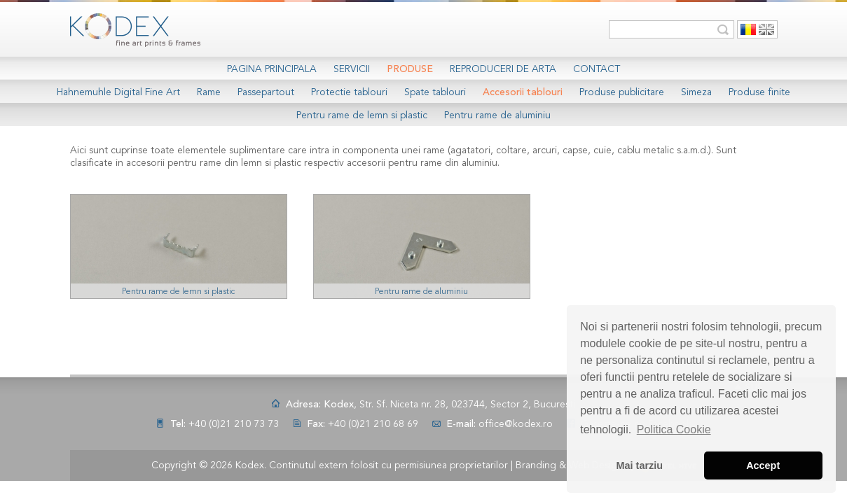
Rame (209, 92)
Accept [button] (763, 465)
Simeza (696, 92)
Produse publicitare (622, 92)
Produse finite (759, 92)
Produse (410, 69)
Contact (597, 69)
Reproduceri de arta (503, 69)
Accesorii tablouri (523, 92)
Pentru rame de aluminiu (497, 115)
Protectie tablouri (349, 92)
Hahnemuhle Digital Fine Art (118, 92)
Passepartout (266, 92)
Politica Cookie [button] (674, 429)
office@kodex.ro (516, 424)
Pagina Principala (272, 69)
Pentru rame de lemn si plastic (362, 115)
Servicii (352, 69)
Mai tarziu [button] (640, 465)
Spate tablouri (435, 92)
